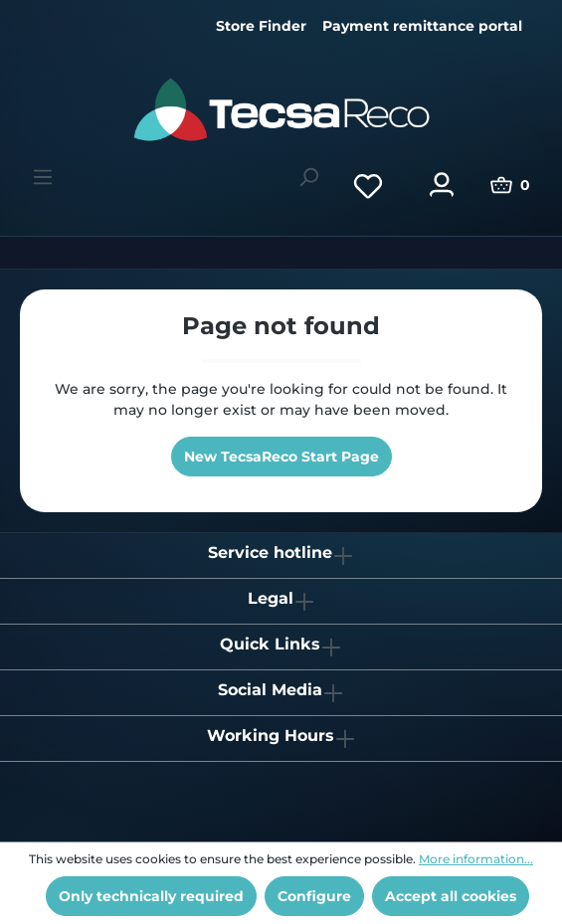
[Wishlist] (368, 185)
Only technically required (151, 896)
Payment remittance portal (422, 26)
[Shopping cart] (510, 185)
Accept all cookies (451, 896)
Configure (314, 896)
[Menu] (43, 177)
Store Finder (261, 26)
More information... (476, 859)
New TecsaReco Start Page (281, 457)
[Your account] (442, 185)
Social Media (270, 690)
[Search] (308, 177)
